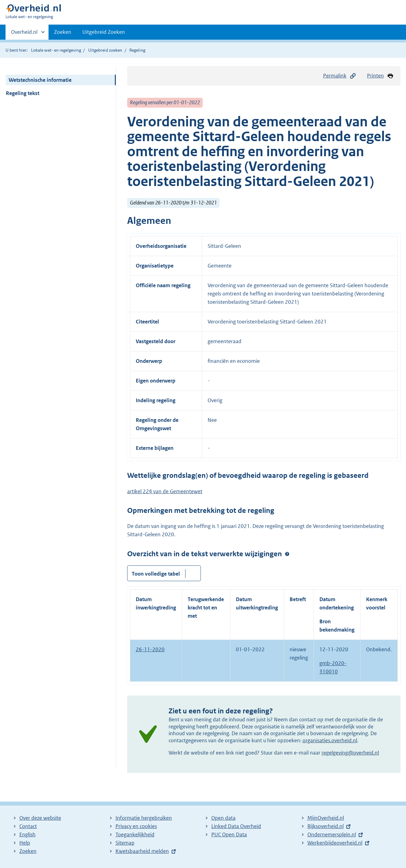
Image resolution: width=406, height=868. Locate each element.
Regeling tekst (23, 93)
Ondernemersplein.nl (332, 834)
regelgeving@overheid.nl (350, 753)
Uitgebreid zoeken (105, 50)
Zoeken (63, 32)
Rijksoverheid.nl (326, 826)
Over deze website (40, 818)
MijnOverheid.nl (326, 818)
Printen (380, 76)
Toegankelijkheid (135, 834)
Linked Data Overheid (236, 826)
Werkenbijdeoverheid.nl (335, 843)
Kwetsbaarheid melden (142, 851)
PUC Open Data (229, 834)
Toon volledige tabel (156, 574)
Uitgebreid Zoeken (104, 32)
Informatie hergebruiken (144, 818)
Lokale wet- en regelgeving (56, 50)
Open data (223, 818)
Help (25, 843)
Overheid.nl (24, 34)
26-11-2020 (150, 649)
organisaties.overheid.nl (330, 740)
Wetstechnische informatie (40, 80)
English (27, 834)
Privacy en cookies (136, 826)
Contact (28, 826)
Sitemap (125, 843)
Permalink (340, 76)
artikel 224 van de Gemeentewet (165, 491)
